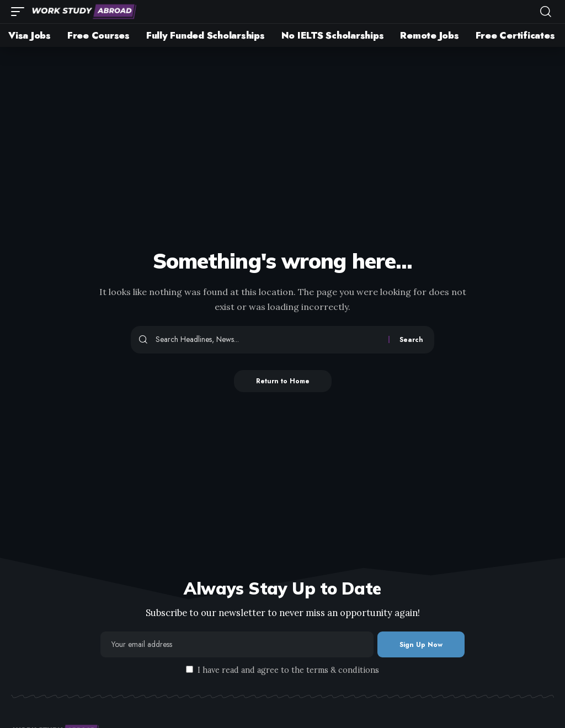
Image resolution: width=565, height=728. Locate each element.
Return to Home (283, 381)
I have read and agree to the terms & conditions (288, 670)
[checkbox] (190, 669)
